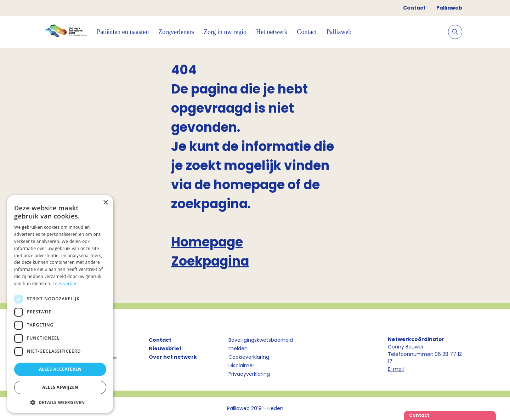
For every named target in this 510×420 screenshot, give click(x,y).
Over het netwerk (173, 357)
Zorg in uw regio (225, 32)
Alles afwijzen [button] (60, 387)
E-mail (396, 369)
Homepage (207, 242)
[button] (60, 402)
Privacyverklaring (249, 374)
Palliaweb (449, 8)
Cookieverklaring (249, 357)
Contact (414, 8)
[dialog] (60, 304)
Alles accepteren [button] (60, 369)
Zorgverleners (176, 32)
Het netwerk (272, 32)
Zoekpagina (210, 261)
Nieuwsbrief (165, 348)
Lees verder (65, 283)
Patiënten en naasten (123, 32)
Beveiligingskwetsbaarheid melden (261, 344)
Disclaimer (241, 365)
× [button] (105, 203)
